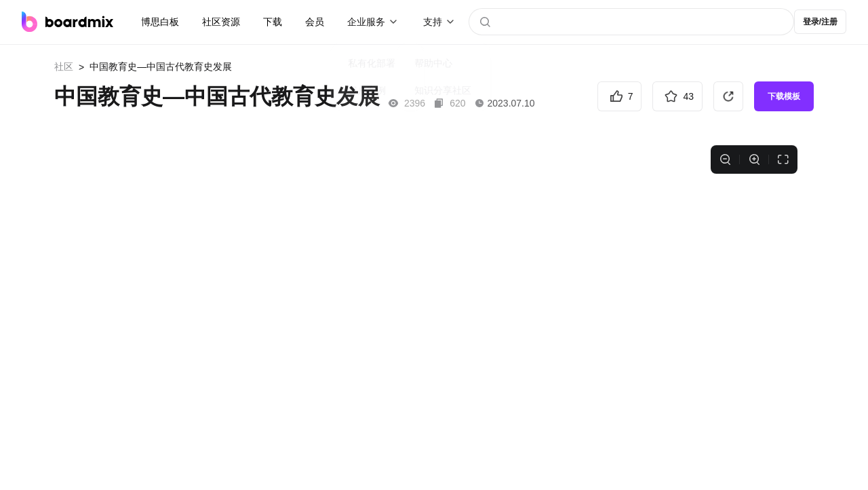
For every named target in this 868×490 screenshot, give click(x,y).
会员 (315, 22)
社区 (64, 67)
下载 (273, 22)
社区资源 (221, 22)
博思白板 (160, 22)
